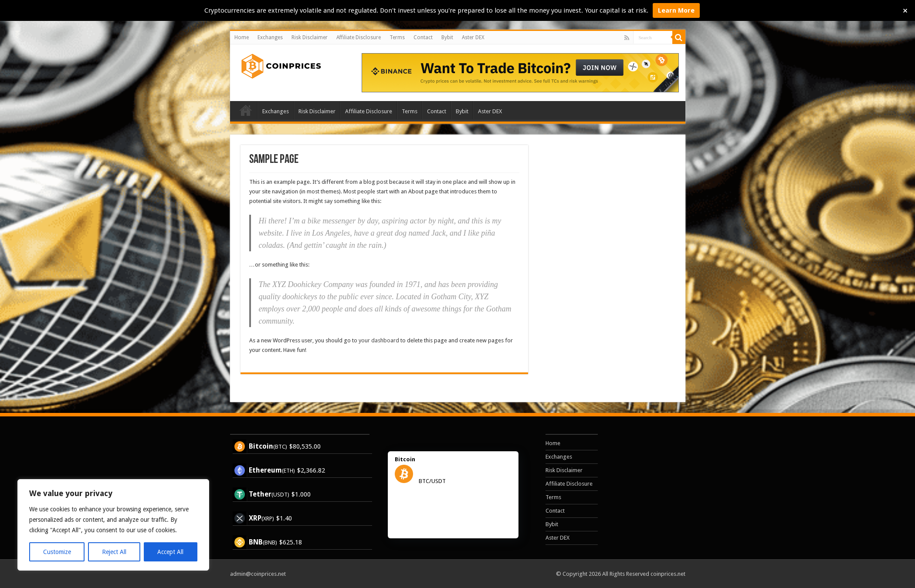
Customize (57, 552)
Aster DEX (473, 37)
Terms (397, 37)
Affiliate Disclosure (359, 37)
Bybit (447, 37)
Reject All (114, 552)
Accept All (170, 552)
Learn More (676, 10)
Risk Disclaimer (310, 37)
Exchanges (270, 37)
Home (242, 37)
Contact (423, 37)
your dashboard (379, 340)
